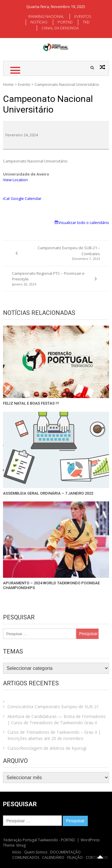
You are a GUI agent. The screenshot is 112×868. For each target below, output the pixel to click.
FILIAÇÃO (75, 857)
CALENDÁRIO (53, 857)
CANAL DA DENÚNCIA (60, 28)
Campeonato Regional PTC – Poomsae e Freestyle (50, 279)
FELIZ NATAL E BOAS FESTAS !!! (31, 403)
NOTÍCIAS (39, 22)
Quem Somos (36, 852)
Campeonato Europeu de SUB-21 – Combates (62, 253)
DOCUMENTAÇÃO (65, 852)
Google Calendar (26, 198)
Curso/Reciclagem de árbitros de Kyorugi (47, 748)
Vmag (21, 845)
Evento (24, 84)
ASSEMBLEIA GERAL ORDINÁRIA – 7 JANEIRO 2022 (48, 493)
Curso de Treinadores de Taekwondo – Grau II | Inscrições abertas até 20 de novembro (54, 735)
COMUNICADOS (26, 857)
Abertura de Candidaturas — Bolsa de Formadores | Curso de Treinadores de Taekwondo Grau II (57, 719)
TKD (86, 22)
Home (8, 84)
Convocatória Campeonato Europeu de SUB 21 (53, 707)
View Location (15, 180)
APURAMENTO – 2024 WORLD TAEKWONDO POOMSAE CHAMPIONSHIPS (51, 585)
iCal (6, 198)
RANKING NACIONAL (46, 16)
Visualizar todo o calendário (84, 222)
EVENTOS (83, 16)
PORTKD (65, 22)
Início (17, 852)
